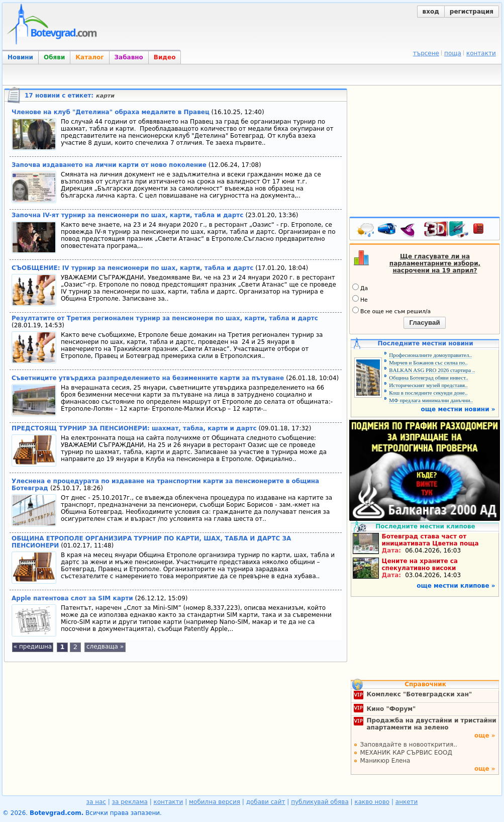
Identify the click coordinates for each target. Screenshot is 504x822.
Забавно (129, 57)
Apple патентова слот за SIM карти (72, 598)
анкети (407, 802)
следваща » (105, 647)
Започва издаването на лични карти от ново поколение (109, 165)
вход (431, 12)
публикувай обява (320, 802)
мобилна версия (215, 802)
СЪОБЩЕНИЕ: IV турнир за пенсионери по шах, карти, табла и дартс (132, 268)
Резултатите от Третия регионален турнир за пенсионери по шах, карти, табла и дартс (165, 318)
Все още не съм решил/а (391, 311)
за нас (96, 802)
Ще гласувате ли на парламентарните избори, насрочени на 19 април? (435, 263)
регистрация (472, 12)
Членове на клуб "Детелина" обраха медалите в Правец (111, 112)
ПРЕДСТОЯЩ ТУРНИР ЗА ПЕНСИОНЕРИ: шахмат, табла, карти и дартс (134, 428)
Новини (20, 57)
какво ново (372, 802)
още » (485, 736)
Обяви (54, 57)
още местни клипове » (456, 586)
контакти (481, 53)
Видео (165, 57)
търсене (426, 53)
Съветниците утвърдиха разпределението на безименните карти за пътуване (149, 378)
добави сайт (266, 802)
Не (360, 299)
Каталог (89, 57)
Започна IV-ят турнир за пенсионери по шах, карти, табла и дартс (129, 215)
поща (453, 53)
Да (360, 288)
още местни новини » (458, 409)
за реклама (130, 802)
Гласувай (424, 323)
